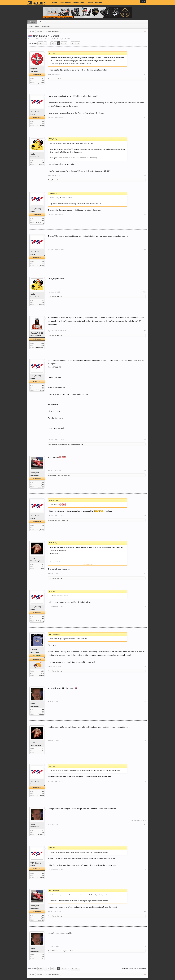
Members (42, 22)
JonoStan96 (58, 39)
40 (66, 43)
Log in (143, 1)
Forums (99, 3)
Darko (33, 154)
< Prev (40, 43)
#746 (144, 292)
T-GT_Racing (36, 111)
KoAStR (68, 444)
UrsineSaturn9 (53, 444)
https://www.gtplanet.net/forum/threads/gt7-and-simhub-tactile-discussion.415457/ (79, 171)
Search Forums (34, 27)
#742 (144, 117)
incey (56, 79)
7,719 (42, 671)
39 (62, 43)
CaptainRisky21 (37, 333)
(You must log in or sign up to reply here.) (135, 968)
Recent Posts (45, 27)
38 (59, 43)
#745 (144, 249)
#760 (144, 946)
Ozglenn (34, 69)
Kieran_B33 (61, 444)
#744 (144, 214)
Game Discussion (42, 39)
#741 (144, 74)
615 (43, 79)
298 (43, 122)
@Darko (57, 236)
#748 (144, 439)
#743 (144, 175)
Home (55, 3)
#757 (144, 825)
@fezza (88, 64)
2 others (76, 444)
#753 (144, 666)
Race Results (65, 3)
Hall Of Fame (79, 3)
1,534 (42, 483)
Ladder (90, 3)
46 (72, 43)
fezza (50, 79)
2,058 (42, 343)
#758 (144, 870)
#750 (144, 515)
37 (55, 43)
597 (43, 710)
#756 (144, 781)
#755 (144, 740)
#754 (144, 701)
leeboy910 (35, 473)
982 (43, 160)
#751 (144, 573)
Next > (77, 43)
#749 (144, 470)
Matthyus (51, 475)
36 (52, 43)
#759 (144, 912)
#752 (144, 607)
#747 (144, 331)
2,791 (42, 565)
